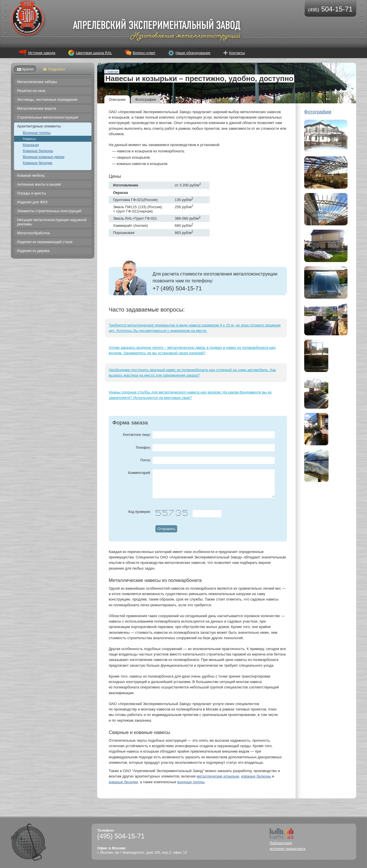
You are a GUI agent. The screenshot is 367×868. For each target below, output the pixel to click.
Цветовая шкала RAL (94, 53)
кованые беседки (123, 782)
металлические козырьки (218, 776)
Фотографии (146, 100)
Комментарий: (139, 473)
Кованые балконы (38, 151)
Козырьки (31, 145)
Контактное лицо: (137, 435)
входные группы (191, 782)
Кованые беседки (37, 163)
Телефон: (143, 448)
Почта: (146, 460)
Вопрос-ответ (144, 53)
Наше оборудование (193, 53)
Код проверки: (140, 512)
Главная (112, 72)
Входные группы (37, 133)
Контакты (237, 53)
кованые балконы (256, 776)
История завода (42, 53)
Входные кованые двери (43, 157)
